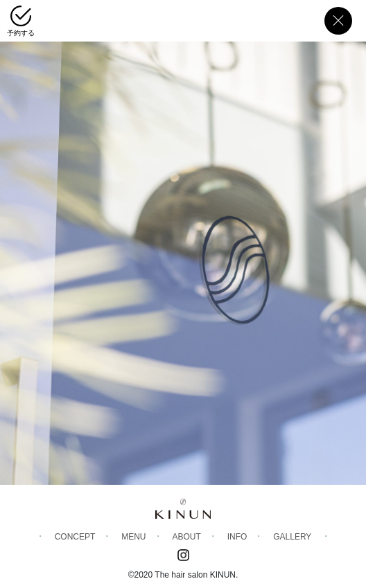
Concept (75, 537)
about (186, 537)
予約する (21, 33)
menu (133, 537)
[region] (183, 242)
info (237, 537)
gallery (292, 537)
